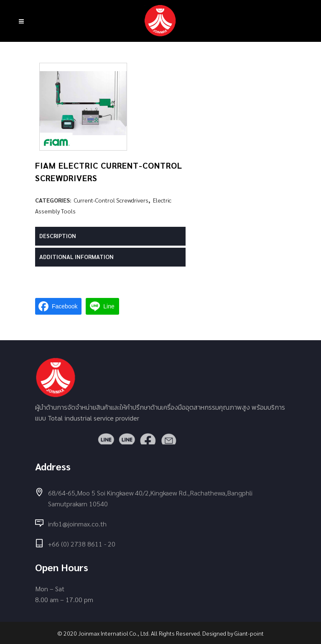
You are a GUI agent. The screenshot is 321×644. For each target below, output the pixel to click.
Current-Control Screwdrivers (111, 200)
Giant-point (249, 633)
